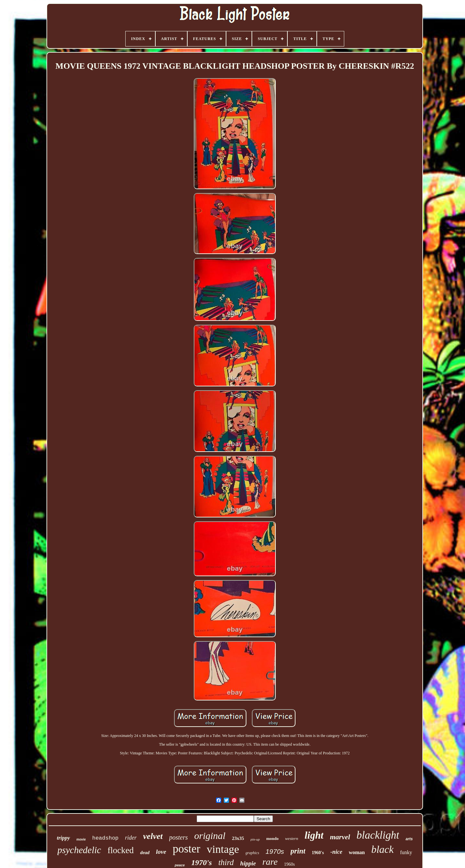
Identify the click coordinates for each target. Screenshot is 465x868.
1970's (201, 863)
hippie (248, 863)
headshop (105, 838)
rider (131, 838)
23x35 (238, 838)
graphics (252, 853)
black (382, 849)
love (161, 852)
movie (81, 839)
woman (357, 852)
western (292, 838)
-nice (336, 852)
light (314, 835)
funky (406, 852)
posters (179, 837)
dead (145, 853)
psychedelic (79, 850)
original (210, 836)
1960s (289, 864)
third (226, 862)
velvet (153, 836)
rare (270, 862)
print (298, 851)
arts (409, 839)
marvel (340, 837)
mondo (272, 838)
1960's (318, 853)
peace (180, 865)
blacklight (378, 835)
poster (187, 849)
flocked (121, 850)
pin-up (255, 839)
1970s (275, 851)
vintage (223, 849)
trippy (63, 838)
